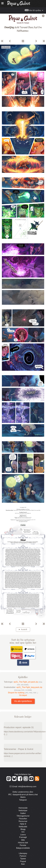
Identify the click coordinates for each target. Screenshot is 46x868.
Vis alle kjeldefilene (23, 701)
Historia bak (23, 843)
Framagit (23, 837)
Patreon (23, 856)
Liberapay (23, 853)
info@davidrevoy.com (27, 787)
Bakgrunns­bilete (23, 848)
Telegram (23, 800)
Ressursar (23, 821)
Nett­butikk (23, 827)
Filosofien (23, 819)
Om (23, 832)
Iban (23, 864)
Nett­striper (23, 811)
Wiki (23, 840)
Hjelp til (23, 824)
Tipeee (23, 859)
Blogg (23, 829)
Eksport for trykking (23, 693)
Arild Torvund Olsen (24, 27)
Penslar (23, 845)
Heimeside (23, 808)
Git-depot (23, 695)
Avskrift (24, 629)
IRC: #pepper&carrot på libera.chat (23, 795)
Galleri (23, 813)
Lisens (23, 835)
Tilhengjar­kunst (23, 816)
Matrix (23, 797)
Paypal (23, 861)
